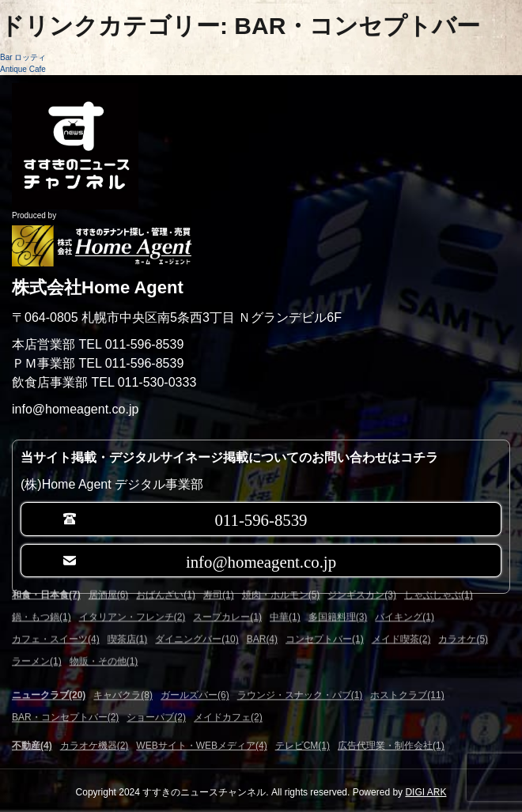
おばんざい (166, 578)
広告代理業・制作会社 (391, 743)
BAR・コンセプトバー (65, 710)
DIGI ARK (426, 792)
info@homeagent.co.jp (261, 560)
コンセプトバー (325, 622)
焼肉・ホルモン (281, 578)
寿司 (219, 578)
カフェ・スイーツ (56, 622)
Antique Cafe (23, 69)
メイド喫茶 (401, 622)
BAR (262, 622)
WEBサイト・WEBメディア (201, 743)
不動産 (32, 743)
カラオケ (463, 622)
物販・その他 (104, 644)
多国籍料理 (338, 600)
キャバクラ (123, 688)
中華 (285, 600)
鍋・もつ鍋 (42, 600)
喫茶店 (128, 622)
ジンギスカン (362, 578)
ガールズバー (195, 688)
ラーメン (37, 644)
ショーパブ (156, 710)
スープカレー (227, 600)
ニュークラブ (49, 688)
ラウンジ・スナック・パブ (300, 688)
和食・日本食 (46, 578)
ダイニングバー (197, 622)
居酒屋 (109, 578)
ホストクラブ (407, 688)
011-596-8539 (261, 518)
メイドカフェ (228, 710)
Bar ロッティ (23, 57)
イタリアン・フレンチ (132, 600)
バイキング (405, 600)
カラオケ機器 (95, 743)
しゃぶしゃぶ (439, 578)
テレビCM (303, 743)
